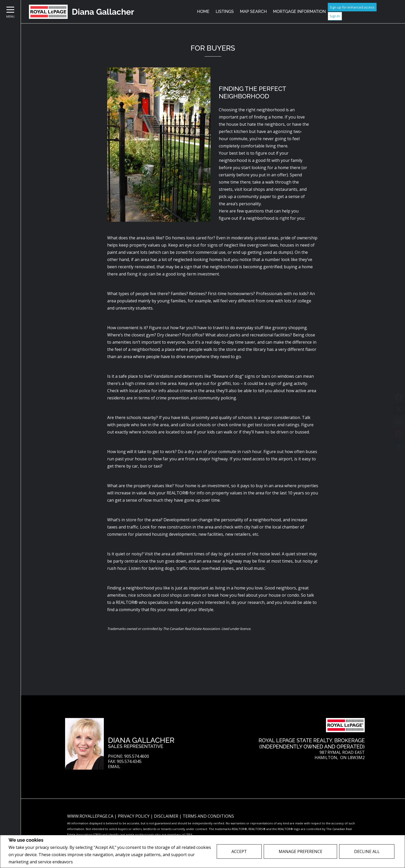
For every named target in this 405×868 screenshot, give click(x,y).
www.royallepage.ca (90, 816)
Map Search (253, 11)
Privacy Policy (88, 862)
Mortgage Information (299, 11)
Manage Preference (301, 851)
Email (114, 767)
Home (203, 11)
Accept (239, 851)
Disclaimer (167, 816)
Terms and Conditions (208, 816)
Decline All (367, 851)
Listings (225, 11)
